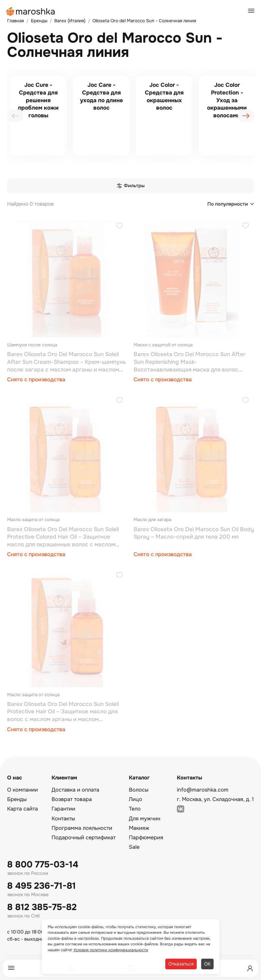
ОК (207, 964)
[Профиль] (250, 968)
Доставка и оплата (75, 790)
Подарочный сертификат (84, 838)
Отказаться (181, 964)
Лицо (136, 799)
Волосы (139, 790)
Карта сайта (23, 809)
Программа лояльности (82, 828)
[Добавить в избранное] (119, 226)
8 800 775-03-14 (43, 865)
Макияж (139, 828)
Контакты (63, 819)
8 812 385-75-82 (42, 907)
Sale (134, 847)
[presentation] (15, 116)
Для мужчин (145, 819)
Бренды (17, 799)
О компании (23, 790)
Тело (135, 809)
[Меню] (11, 968)
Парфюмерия (146, 838)
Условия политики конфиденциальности (111, 950)
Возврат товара (72, 799)
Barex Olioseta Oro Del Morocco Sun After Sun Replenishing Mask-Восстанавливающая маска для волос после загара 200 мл (189, 362)
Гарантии (63, 809)
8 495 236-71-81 (41, 886)
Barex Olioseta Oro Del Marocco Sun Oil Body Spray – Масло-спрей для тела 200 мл (194, 533)
